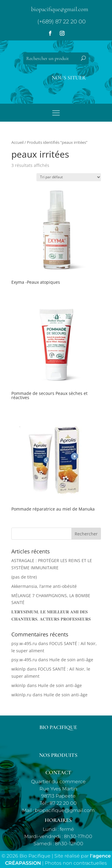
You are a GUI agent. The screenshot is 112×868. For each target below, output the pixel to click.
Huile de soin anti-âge (71, 660)
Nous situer (69, 78)
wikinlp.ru (21, 695)
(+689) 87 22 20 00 (62, 22)
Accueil (17, 142)
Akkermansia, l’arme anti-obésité (44, 586)
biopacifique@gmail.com (60, 9)
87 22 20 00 (63, 803)
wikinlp (19, 669)
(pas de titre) (24, 577)
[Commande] (69, 177)
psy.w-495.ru (24, 643)
